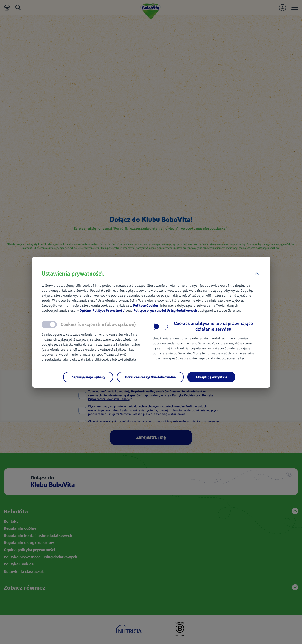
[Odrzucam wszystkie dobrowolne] (150, 377)
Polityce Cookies (146, 305)
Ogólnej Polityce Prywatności (102, 310)
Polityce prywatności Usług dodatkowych (165, 310)
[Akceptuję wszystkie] (211, 377)
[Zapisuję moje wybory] (88, 377)
